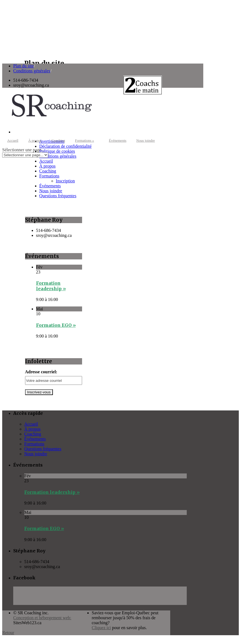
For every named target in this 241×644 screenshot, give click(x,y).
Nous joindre (146, 140)
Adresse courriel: (41, 372)
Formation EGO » (56, 325)
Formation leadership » (51, 286)
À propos (35, 140)
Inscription (65, 181)
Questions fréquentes (58, 196)
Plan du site (24, 66)
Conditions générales (32, 71)
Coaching (58, 140)
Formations (84, 140)
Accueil (13, 140)
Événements (118, 140)
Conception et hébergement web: (42, 618)
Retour (8, 633)
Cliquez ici (101, 628)
